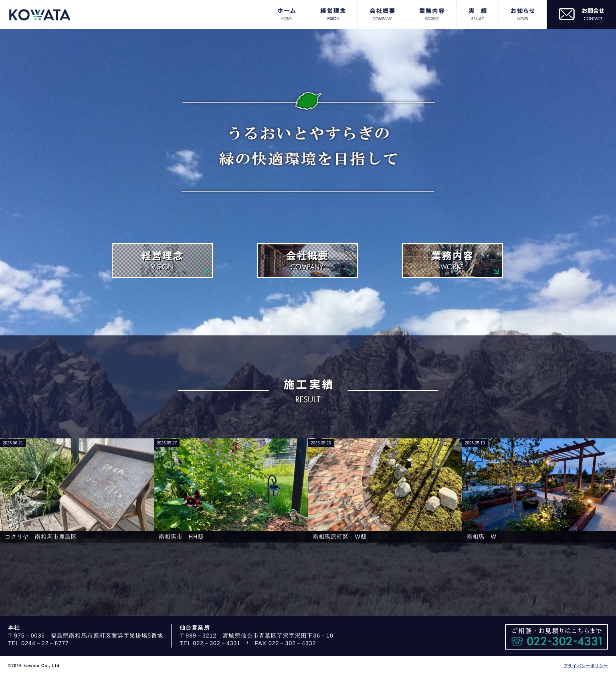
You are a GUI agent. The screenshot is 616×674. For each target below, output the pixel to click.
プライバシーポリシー (586, 666)
